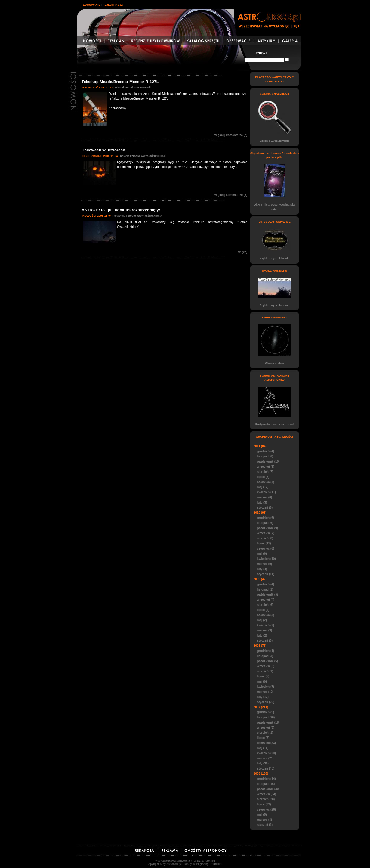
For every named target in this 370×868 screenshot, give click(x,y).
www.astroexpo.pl (150, 216)
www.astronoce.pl (154, 156)
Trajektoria (216, 864)
